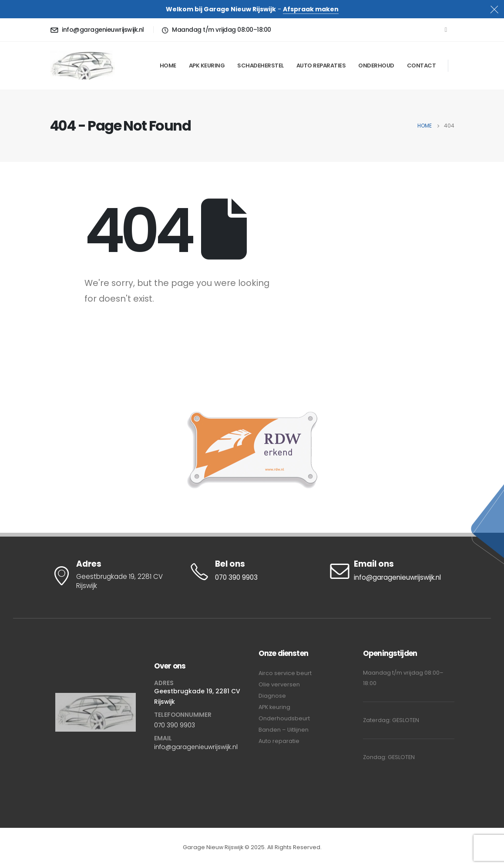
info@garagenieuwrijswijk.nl (196, 747)
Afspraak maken (311, 9)
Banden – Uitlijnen (284, 730)
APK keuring (207, 66)
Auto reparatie (279, 741)
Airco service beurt (285, 673)
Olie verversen (279, 684)
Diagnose (272, 696)
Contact (422, 66)
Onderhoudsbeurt (284, 718)
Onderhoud (376, 66)
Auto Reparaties (321, 66)
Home (168, 66)
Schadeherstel (260, 66)
